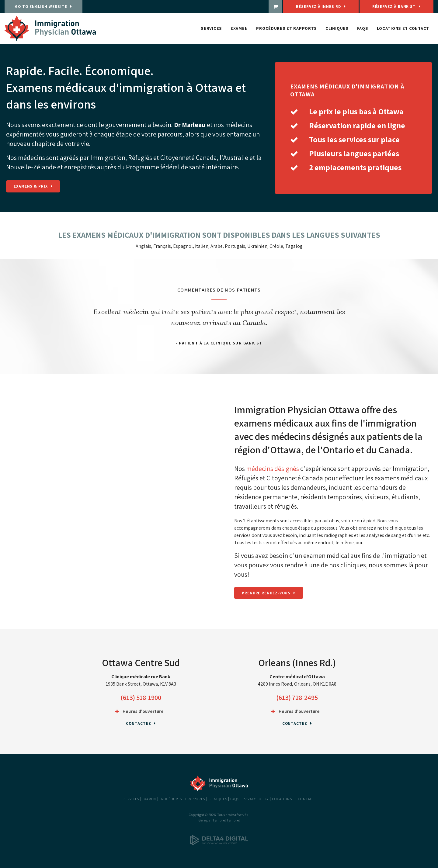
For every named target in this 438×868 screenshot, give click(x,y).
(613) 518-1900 (141, 697)
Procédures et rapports (287, 28)
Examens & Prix (31, 186)
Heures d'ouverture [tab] (143, 711)
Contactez (138, 723)
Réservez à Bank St (402, 7)
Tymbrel (233, 820)
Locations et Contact (403, 28)
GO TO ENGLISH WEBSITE (40, 7)
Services (211, 28)
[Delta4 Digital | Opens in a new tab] (219, 844)
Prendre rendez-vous (266, 593)
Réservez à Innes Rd (342, 7)
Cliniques (337, 28)
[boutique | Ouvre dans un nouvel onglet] (307, 6)
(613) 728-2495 (297, 697)
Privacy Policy (256, 799)
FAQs (363, 28)
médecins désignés (273, 469)
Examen (239, 28)
